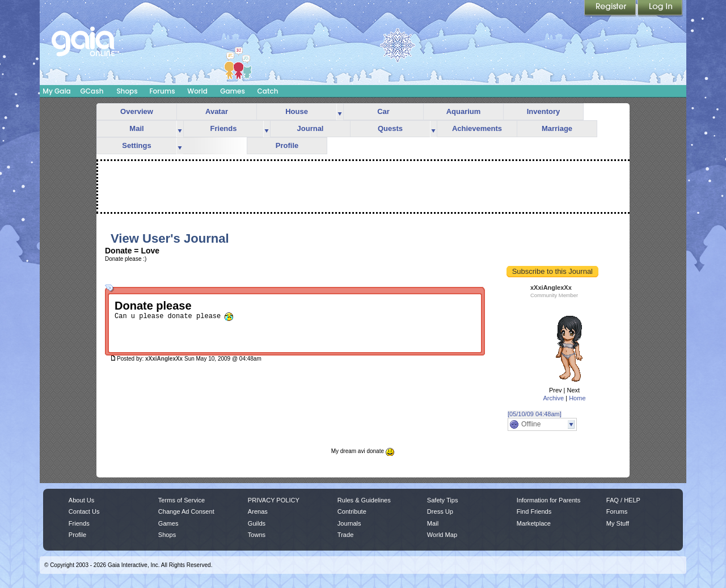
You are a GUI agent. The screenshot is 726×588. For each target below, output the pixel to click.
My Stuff (618, 523)
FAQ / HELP (623, 500)
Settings (136, 145)
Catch (268, 91)
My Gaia (56, 91)
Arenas (258, 511)
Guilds (257, 523)
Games (233, 91)
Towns (257, 535)
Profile (287, 145)
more (340, 112)
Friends (224, 128)
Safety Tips (443, 500)
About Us (81, 500)
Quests (390, 128)
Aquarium (464, 111)
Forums (162, 91)
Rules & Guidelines (364, 500)
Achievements (477, 128)
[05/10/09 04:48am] (535, 414)
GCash (92, 91)
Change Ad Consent (186, 511)
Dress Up (440, 511)
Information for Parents (548, 500)
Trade (345, 535)
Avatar (217, 111)
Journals (349, 523)
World (197, 91)
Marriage (557, 128)
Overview (137, 111)
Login (660, 9)
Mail (136, 128)
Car (383, 111)
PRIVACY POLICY (274, 500)
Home (577, 398)
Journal (311, 128)
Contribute (352, 511)
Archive (553, 398)
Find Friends (534, 511)
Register (611, 9)
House (297, 111)
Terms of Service (181, 500)
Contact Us (84, 511)
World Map (442, 535)
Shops (127, 91)
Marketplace (534, 523)
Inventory (544, 111)
